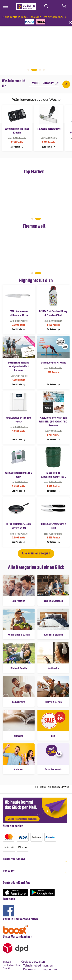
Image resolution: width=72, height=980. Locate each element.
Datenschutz (31, 969)
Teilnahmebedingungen (38, 966)
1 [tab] (28, 70)
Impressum (50, 969)
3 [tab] (40, 70)
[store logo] (26, 7)
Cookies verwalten (33, 962)
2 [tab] (34, 70)
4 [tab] (44, 70)
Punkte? (51, 83)
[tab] (36, 861)
